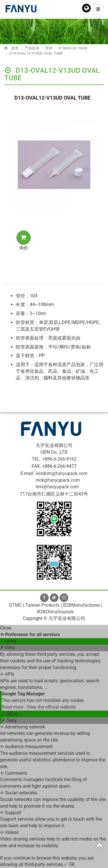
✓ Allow (8, 641)
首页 (15, 48)
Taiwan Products (42, 605)
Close (6, 628)
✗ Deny (8, 648)
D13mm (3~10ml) (73, 48)
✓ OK (69, 864)
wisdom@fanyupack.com (62, 473)
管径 (49, 48)
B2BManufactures (82, 605)
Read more (13, 707)
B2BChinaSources (55, 612)
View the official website (51, 707)
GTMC (15, 605)
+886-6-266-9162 (59, 459)
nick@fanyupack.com (58, 480)
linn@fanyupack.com (57, 487)
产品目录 (32, 48)
